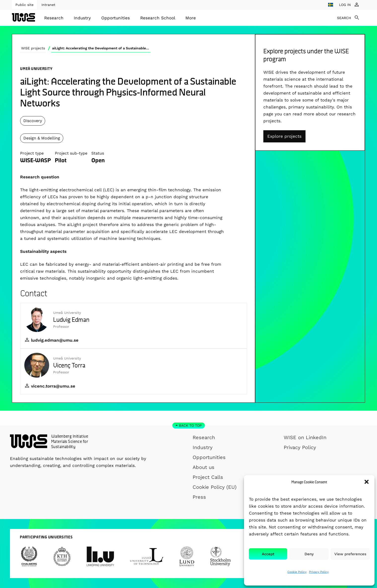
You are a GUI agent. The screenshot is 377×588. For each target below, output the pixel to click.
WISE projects (33, 48)
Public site (24, 5)
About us (204, 467)
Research (54, 18)
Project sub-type (71, 153)
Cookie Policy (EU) (215, 487)
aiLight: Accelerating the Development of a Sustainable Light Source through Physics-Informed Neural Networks (101, 48)
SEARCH (344, 18)
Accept (268, 554)
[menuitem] (54, 18)
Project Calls (208, 477)
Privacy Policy (319, 572)
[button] (367, 482)
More (191, 18)
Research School (158, 18)
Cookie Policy (297, 572)
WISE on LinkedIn (305, 437)
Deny (309, 554)
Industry (82, 18)
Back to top (190, 425)
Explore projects (284, 136)
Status (98, 153)
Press (199, 497)
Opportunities (116, 18)
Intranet (48, 5)
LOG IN (345, 5)
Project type (32, 153)
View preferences (350, 554)
